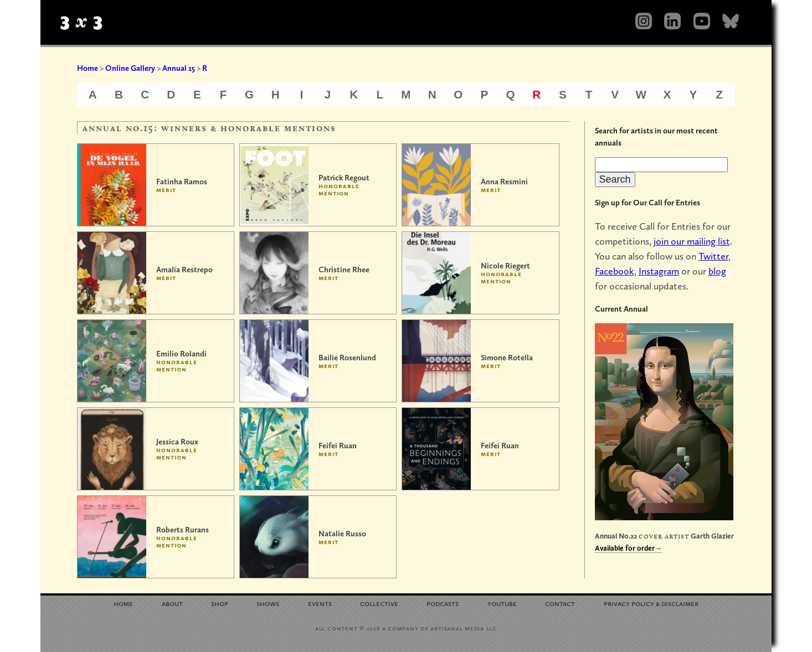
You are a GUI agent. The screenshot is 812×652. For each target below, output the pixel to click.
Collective (379, 603)
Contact (560, 603)
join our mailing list (692, 241)
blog (717, 271)
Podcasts (443, 603)
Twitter (713, 256)
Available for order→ (629, 548)
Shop (220, 603)
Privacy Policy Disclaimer (651, 603)
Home (88, 68)
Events (320, 603)
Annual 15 (179, 68)
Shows (268, 603)
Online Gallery (130, 68)
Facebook (615, 271)
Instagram (659, 271)
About (172, 603)
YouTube (502, 603)
